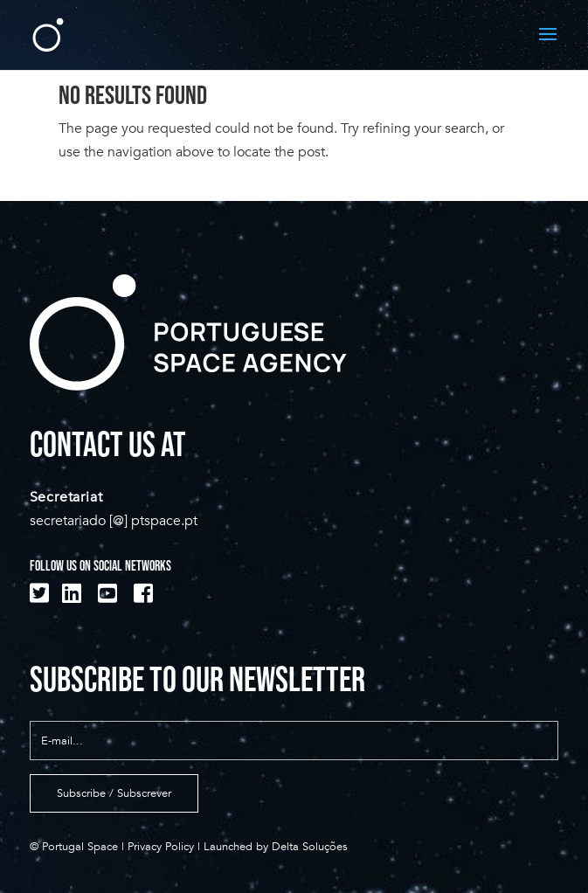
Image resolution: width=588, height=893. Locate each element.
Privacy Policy (161, 847)
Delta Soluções (310, 847)
